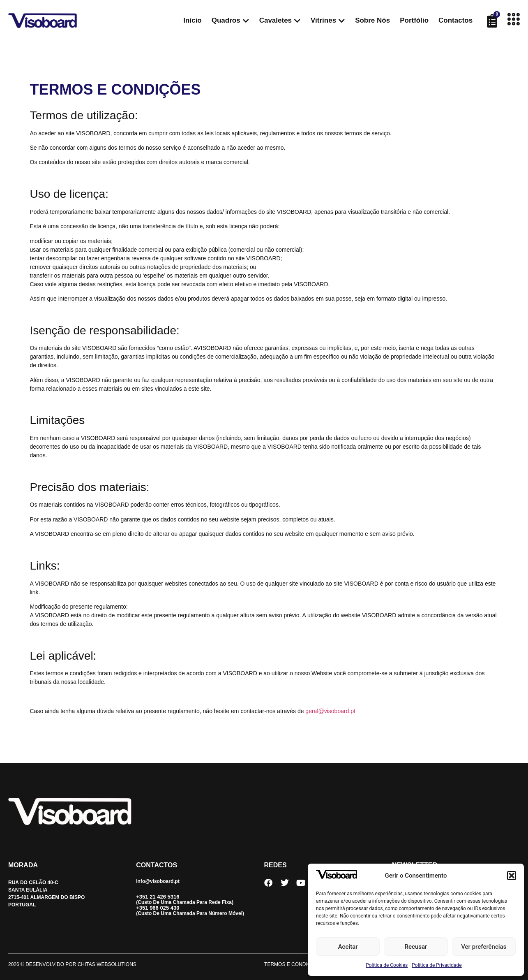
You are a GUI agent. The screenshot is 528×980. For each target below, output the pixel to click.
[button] (512, 876)
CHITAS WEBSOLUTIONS (107, 964)
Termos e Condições (293, 964)
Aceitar (348, 947)
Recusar (416, 947)
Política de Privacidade (437, 965)
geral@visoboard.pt (330, 711)
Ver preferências (484, 947)
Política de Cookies (387, 965)
